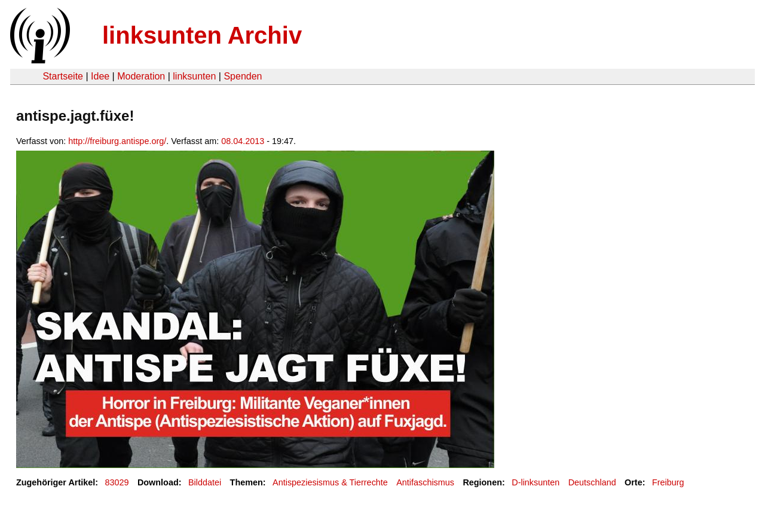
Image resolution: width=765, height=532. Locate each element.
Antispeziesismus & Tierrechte (330, 482)
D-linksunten (535, 482)
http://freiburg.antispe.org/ (117, 141)
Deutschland (592, 482)
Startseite (63, 76)
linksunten (194, 76)
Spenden (243, 76)
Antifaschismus (425, 482)
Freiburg (668, 482)
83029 (117, 482)
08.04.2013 (243, 141)
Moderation (141, 76)
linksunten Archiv (202, 35)
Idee (100, 76)
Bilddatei (205, 482)
